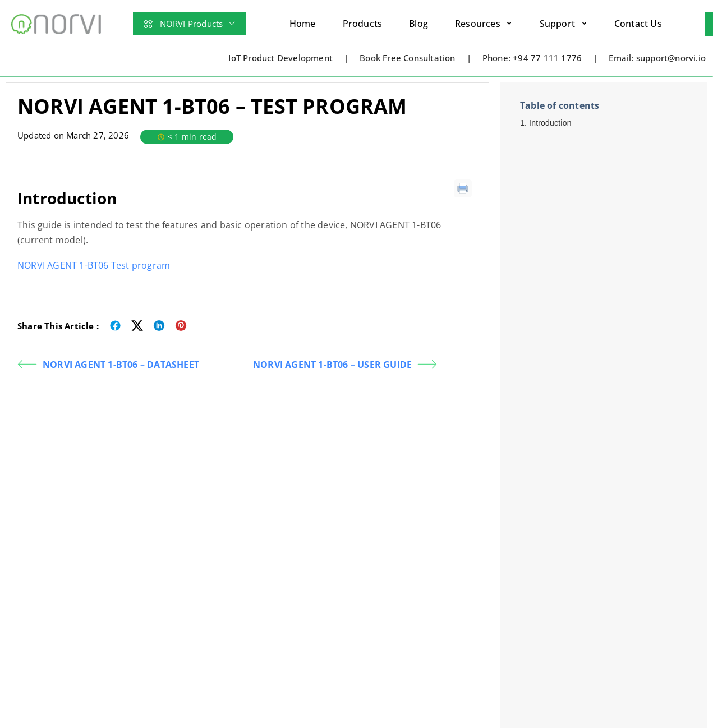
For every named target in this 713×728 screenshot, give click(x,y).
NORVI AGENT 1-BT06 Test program (94, 265)
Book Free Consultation (407, 58)
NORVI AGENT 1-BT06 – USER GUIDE (345, 364)
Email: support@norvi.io (657, 58)
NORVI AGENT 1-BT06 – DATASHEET (108, 364)
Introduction (550, 123)
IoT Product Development (280, 58)
